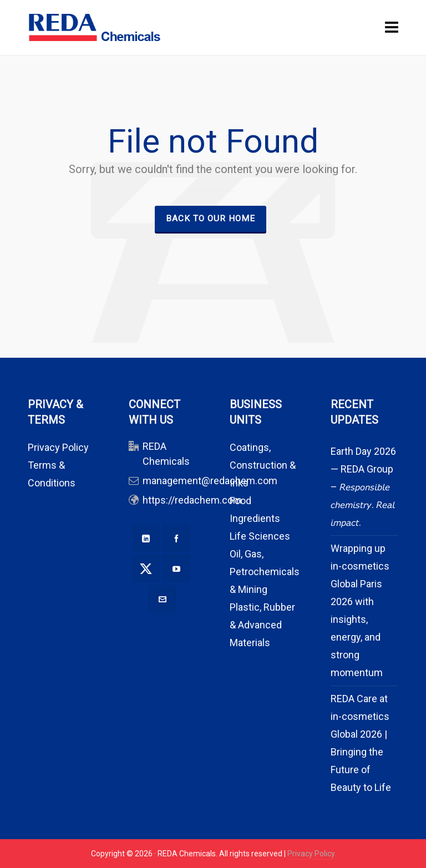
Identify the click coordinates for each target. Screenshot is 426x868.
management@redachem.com (210, 481)
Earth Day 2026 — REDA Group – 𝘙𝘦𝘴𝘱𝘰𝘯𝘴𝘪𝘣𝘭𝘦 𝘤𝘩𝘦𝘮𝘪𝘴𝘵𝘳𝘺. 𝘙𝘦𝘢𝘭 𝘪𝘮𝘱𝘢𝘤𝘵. (363, 487)
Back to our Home (211, 219)
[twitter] (146, 568)
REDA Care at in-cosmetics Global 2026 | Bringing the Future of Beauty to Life (361, 743)
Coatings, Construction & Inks (263, 465)
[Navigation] (392, 28)
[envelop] (163, 599)
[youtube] (176, 568)
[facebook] (176, 538)
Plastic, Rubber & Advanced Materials (262, 625)
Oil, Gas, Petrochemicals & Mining (265, 572)
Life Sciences (260, 536)
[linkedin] (146, 538)
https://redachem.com (192, 500)
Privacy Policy (58, 447)
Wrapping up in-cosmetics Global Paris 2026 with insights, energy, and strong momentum (360, 610)
